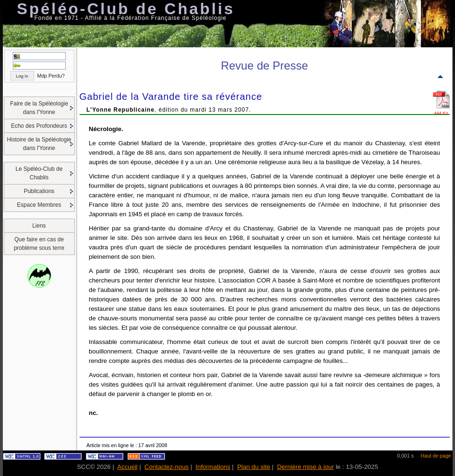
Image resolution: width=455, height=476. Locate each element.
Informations (213, 467)
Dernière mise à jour (305, 467)
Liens (39, 226)
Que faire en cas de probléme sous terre (39, 244)
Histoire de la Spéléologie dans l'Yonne (39, 144)
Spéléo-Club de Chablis (126, 9)
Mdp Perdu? (51, 76)
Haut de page (436, 456)
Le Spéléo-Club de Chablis (39, 173)
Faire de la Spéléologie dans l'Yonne (39, 108)
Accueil (128, 467)
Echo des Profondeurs (39, 126)
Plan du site (254, 467)
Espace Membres (39, 205)
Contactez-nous (166, 467)
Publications (39, 191)
